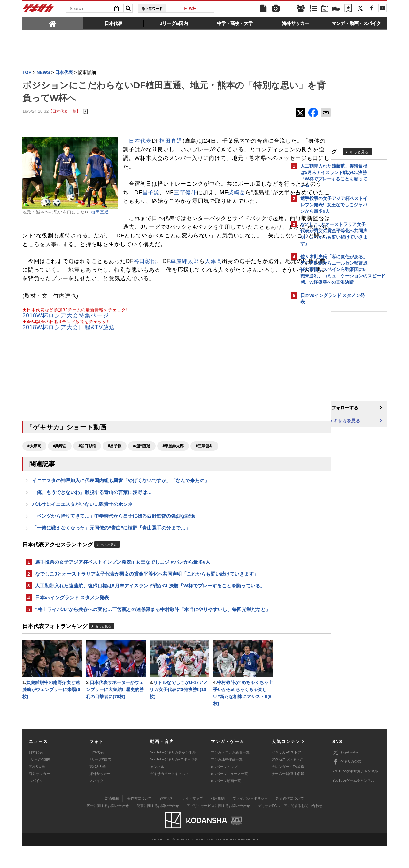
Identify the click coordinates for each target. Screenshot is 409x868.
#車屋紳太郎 (173, 464)
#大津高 (34, 464)
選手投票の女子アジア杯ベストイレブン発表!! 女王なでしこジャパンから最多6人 (123, 582)
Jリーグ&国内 (40, 782)
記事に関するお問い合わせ (158, 828)
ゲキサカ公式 (347, 784)
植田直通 (100, 212)
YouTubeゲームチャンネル (353, 803)
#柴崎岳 (60, 464)
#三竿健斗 (204, 464)
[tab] (53, 23)
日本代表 (140, 141)
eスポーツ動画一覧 (226, 803)
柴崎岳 (140, 210)
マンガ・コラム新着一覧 (230, 775)
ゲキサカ (38, 10)
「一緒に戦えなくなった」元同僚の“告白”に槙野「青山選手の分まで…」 (111, 547)
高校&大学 (37, 789)
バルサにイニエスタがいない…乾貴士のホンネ (82, 523)
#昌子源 (115, 464)
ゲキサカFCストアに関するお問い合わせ (290, 828)
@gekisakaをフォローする (326, 408)
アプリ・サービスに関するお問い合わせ (218, 828)
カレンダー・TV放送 (288, 789)
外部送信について (290, 821)
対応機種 (112, 821)
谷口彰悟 (145, 279)
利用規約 (218, 821)
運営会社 (167, 821)
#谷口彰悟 (87, 464)
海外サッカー (39, 796)
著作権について (139, 821)
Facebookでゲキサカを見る (327, 421)
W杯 (193, 8)
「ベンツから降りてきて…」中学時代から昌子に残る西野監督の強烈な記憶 (113, 535)
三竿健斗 (235, 201)
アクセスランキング (287, 782)
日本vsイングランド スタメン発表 (72, 618)
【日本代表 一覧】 (64, 112)
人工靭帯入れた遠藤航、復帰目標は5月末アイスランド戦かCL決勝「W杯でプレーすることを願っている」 (150, 606)
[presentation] (53, 23)
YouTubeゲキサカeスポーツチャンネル (174, 785)
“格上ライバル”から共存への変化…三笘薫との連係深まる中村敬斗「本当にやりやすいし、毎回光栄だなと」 (153, 630)
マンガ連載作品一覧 (227, 782)
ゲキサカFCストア (286, 775)
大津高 (213, 279)
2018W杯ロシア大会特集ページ (66, 333)
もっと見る (109, 564)
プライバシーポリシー (250, 821)
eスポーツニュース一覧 (229, 796)
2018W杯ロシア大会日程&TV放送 (69, 345)
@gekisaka (345, 775)
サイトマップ (192, 821)
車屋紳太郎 (185, 279)
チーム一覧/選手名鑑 (288, 796)
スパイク (36, 803)
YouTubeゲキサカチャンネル (173, 775)
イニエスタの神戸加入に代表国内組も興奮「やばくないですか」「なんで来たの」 (121, 499)
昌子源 (200, 201)
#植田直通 (142, 464)
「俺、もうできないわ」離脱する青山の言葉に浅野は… (92, 511)
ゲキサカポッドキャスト (170, 796)
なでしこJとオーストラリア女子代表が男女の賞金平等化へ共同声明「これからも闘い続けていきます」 (147, 594)
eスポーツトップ (224, 789)
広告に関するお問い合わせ (108, 828)
